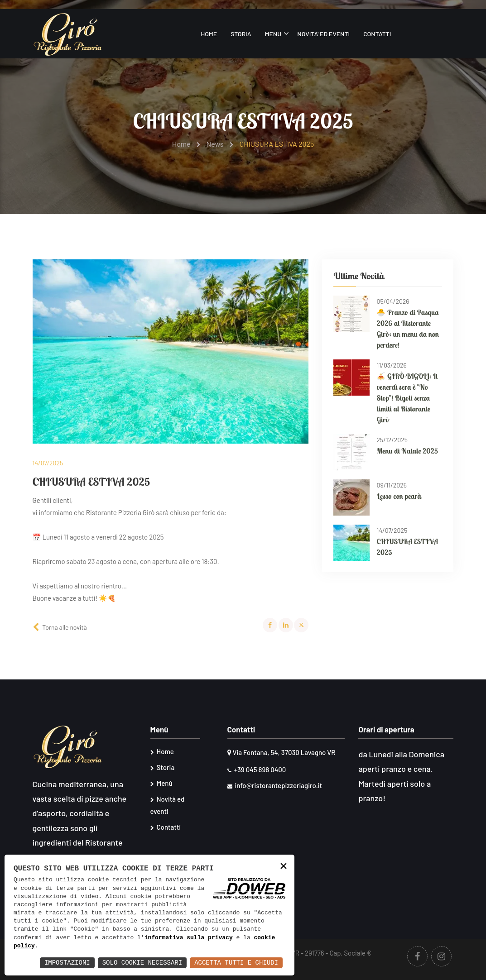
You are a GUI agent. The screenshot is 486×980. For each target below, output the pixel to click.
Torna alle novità (64, 627)
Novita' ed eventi (323, 34)
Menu (273, 34)
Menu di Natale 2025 (407, 451)
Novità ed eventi (168, 805)
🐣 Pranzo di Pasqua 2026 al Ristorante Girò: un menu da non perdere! (408, 329)
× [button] (284, 867)
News (220, 144)
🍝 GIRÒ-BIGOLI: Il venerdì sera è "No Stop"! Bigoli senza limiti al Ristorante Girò (407, 398)
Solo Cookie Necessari (142, 963)
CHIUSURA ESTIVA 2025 (407, 547)
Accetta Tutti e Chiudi (236, 963)
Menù (161, 783)
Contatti (377, 34)
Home (209, 34)
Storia (241, 34)
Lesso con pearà (399, 496)
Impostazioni (67, 963)
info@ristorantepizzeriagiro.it (275, 785)
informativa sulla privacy (189, 938)
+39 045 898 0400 (257, 770)
